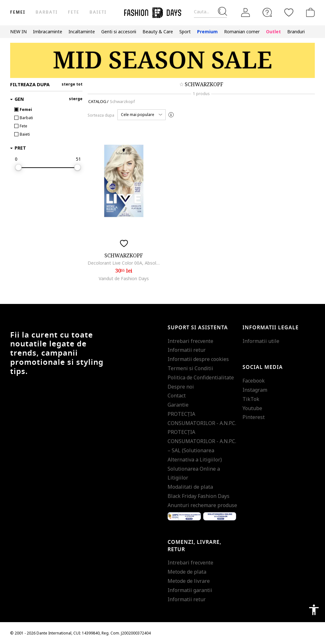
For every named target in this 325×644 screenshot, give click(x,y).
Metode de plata (187, 572)
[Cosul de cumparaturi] (309, 12)
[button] (142, 115)
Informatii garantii (190, 590)
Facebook (254, 381)
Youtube (252, 408)
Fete (74, 12)
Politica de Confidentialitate (201, 377)
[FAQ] (267, 12)
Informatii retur (187, 350)
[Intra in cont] (246, 13)
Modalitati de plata (190, 487)
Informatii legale (271, 328)
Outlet (273, 32)
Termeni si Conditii (190, 368)
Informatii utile (261, 341)
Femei (18, 12)
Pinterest (254, 417)
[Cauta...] (210, 12)
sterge (76, 99)
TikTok (251, 399)
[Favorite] (289, 12)
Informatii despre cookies (198, 359)
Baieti (98, 12)
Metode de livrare (189, 581)
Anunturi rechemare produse (202, 505)
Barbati (46, 12)
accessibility (314, 610)
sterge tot (72, 84)
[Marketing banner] (162, 60)
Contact (177, 396)
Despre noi (181, 387)
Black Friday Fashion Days (199, 496)
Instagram (255, 390)
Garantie (178, 405)
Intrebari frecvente (190, 341)
